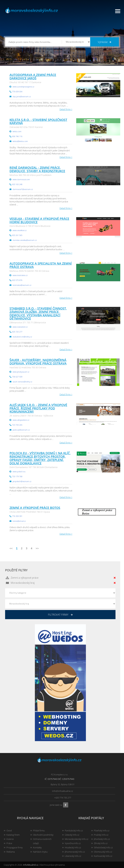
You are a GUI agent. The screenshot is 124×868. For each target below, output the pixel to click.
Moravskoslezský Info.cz (77, 839)
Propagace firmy (15, 847)
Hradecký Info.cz (73, 847)
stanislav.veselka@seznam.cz (25, 240)
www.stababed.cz (20, 327)
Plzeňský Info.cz (102, 831)
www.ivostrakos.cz (20, 275)
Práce (9, 843)
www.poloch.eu (19, 471)
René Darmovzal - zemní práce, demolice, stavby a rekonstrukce (37, 169)
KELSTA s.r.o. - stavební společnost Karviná (38, 121)
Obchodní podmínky (43, 835)
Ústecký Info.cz (72, 835)
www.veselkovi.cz (20, 230)
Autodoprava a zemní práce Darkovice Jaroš (33, 77)
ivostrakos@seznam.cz (22, 285)
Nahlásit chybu (40, 852)
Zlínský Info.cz (101, 843)
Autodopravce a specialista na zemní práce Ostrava (41, 265)
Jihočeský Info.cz (102, 839)
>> (37, 548)
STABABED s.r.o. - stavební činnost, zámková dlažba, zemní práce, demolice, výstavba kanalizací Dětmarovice (38, 313)
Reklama (11, 852)
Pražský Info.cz (101, 835)
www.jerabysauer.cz (21, 372)
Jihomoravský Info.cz (75, 852)
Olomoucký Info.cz (103, 852)
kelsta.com (17, 131)
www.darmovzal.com (21, 179)
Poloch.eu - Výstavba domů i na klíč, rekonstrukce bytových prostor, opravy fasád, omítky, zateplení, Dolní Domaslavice (40, 458)
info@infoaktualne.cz (63, 791)
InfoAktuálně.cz (31, 865)
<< (11, 548)
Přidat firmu (39, 831)
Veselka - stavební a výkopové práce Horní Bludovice (39, 220)
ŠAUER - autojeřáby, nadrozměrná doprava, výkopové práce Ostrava (38, 362)
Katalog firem (13, 835)
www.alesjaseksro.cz (21, 420)
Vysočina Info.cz (73, 843)
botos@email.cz (19, 521)
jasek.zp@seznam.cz (21, 430)
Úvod (9, 831)
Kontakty (37, 847)
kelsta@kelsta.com (20, 141)
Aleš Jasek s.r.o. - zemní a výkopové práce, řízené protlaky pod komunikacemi (38, 408)
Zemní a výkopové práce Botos (35, 508)
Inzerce (10, 839)
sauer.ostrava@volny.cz (22, 382)
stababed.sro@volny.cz (22, 337)
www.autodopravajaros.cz (23, 87)
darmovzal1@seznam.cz (23, 189)
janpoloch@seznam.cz (22, 481)
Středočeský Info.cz (103, 847)
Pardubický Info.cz (74, 831)
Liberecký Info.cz (73, 856)
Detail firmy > (66, 109)
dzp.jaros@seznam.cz (22, 96)
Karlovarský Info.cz (103, 856)
